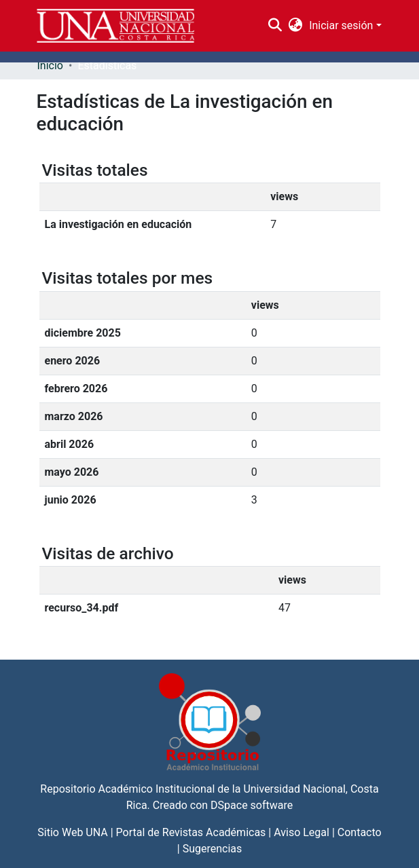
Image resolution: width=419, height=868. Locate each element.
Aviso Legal (302, 832)
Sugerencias (213, 849)
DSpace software (252, 805)
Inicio (50, 65)
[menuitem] (296, 26)
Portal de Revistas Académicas (191, 832)
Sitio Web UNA (72, 832)
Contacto (360, 832)
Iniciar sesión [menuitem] (341, 25)
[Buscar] (275, 26)
